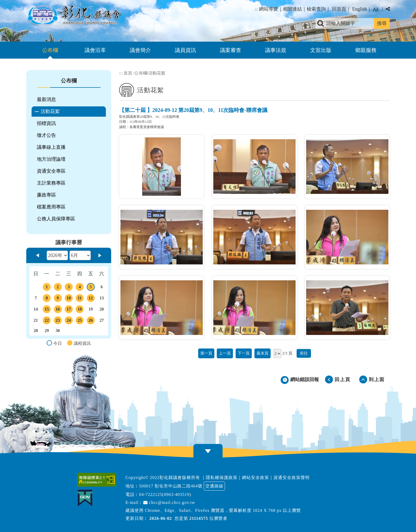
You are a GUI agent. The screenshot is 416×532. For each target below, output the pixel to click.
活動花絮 (50, 111)
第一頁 (206, 353)
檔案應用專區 (51, 207)
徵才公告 (46, 135)
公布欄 (50, 50)
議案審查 (231, 50)
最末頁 (263, 353)
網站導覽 (268, 9)
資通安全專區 (51, 171)
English (359, 9)
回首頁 (339, 9)
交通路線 (214, 486)
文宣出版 (321, 50)
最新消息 (46, 99)
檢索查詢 (316, 9)
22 (47, 321)
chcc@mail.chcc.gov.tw (169, 502)
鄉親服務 (366, 50)
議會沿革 (95, 50)
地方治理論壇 (51, 159)
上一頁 (225, 353)
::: (256, 9)
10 (69, 299)
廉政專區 (46, 195)
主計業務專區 (51, 183)
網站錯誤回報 (305, 380)
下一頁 (244, 353)
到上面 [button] (377, 380)
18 (80, 310)
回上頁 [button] (343, 380)
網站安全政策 (255, 478)
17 (69, 310)
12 (91, 299)
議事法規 (276, 50)
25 (80, 321)
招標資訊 (46, 123)
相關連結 (292, 9)
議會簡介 (140, 50)
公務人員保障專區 (56, 219)
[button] (208, 451)
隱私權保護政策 (222, 478)
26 (91, 321)
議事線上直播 (51, 147)
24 (69, 321)
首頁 (128, 73)
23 (58, 321)
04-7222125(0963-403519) (165, 494)
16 (58, 310)
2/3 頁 (287, 353)
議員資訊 (185, 50)
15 (47, 310)
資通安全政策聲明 (292, 478)
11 (80, 299)
